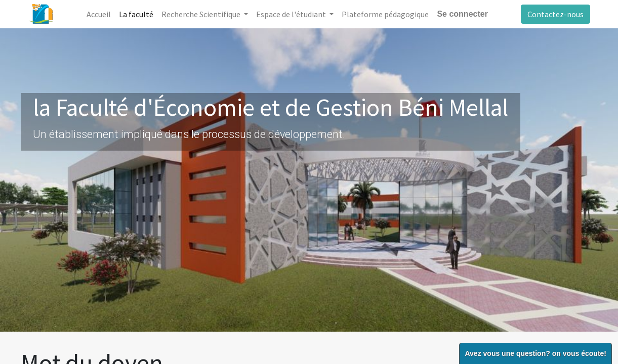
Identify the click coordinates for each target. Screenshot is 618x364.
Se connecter (462, 14)
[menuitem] (99, 14)
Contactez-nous (555, 14)
